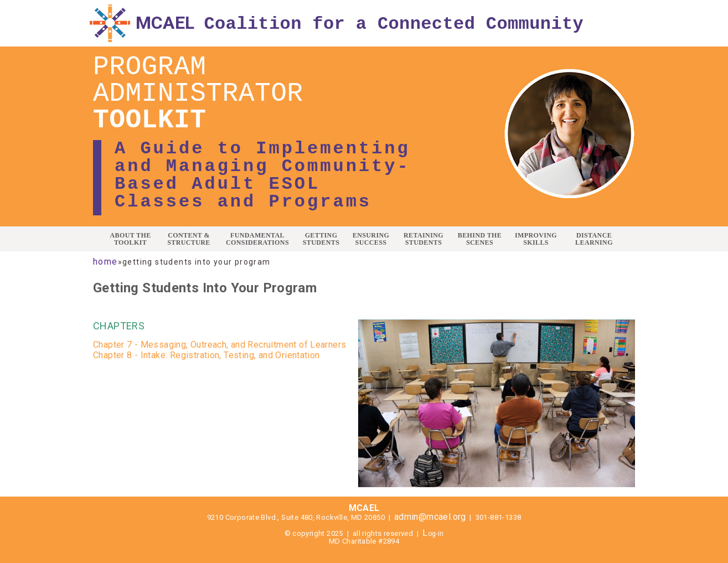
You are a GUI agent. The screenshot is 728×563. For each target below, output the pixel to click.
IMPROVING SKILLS (536, 239)
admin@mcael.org (430, 517)
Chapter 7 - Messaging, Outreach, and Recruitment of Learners (220, 345)
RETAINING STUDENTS (424, 239)
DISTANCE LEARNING (594, 239)
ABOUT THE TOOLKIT (130, 239)
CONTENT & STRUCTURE (189, 239)
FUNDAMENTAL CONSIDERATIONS (257, 239)
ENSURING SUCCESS (371, 239)
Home (105, 262)
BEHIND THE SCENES (480, 239)
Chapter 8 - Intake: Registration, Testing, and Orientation (206, 355)
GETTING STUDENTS (321, 239)
